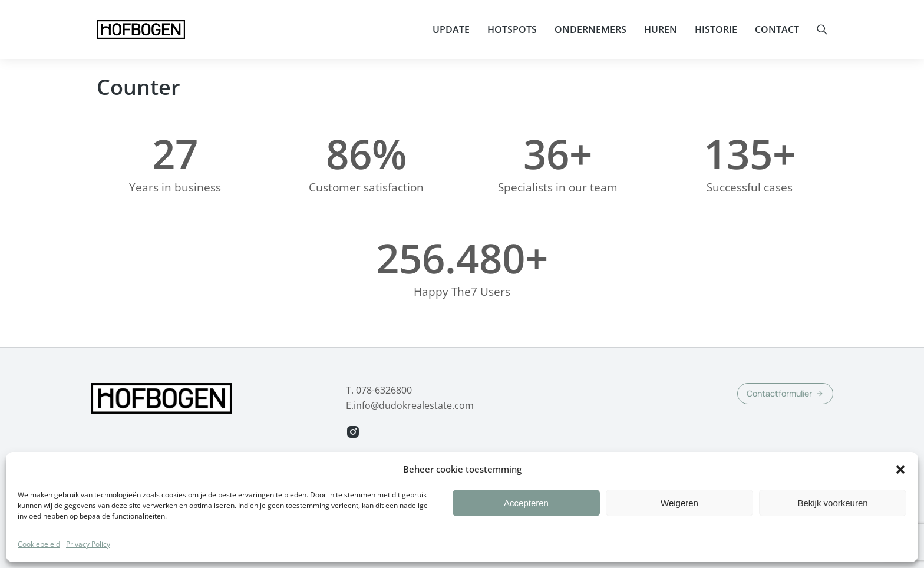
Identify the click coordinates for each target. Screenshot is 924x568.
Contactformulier (785, 393)
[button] (900, 483)
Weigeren (679, 516)
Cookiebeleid (39, 557)
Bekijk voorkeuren (832, 516)
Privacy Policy (88, 557)
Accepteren (526, 516)
